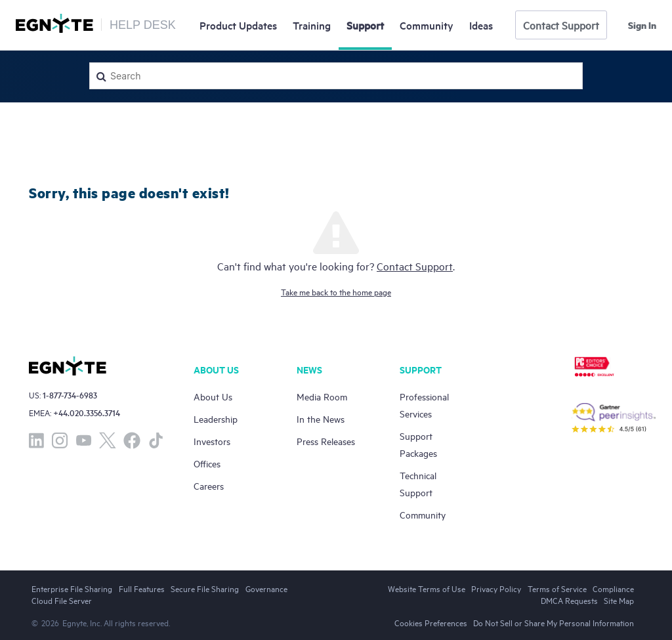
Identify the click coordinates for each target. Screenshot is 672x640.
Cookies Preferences (431, 622)
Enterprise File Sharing (72, 588)
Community (427, 25)
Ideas (481, 25)
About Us (213, 396)
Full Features (142, 588)
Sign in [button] (642, 25)
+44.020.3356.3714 (87, 413)
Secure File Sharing (205, 588)
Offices (207, 463)
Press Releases (326, 441)
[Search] (336, 76)
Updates (238, 25)
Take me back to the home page (336, 291)
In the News (321, 418)
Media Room (322, 396)
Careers (209, 485)
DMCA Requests (569, 600)
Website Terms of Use (427, 588)
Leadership (216, 418)
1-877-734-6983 (70, 395)
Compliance (613, 588)
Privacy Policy (496, 588)
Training (312, 25)
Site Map (619, 600)
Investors (212, 441)
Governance (266, 588)
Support (365, 25)
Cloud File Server (62, 600)
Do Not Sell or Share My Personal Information (554, 622)
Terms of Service (557, 588)
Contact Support (561, 25)
